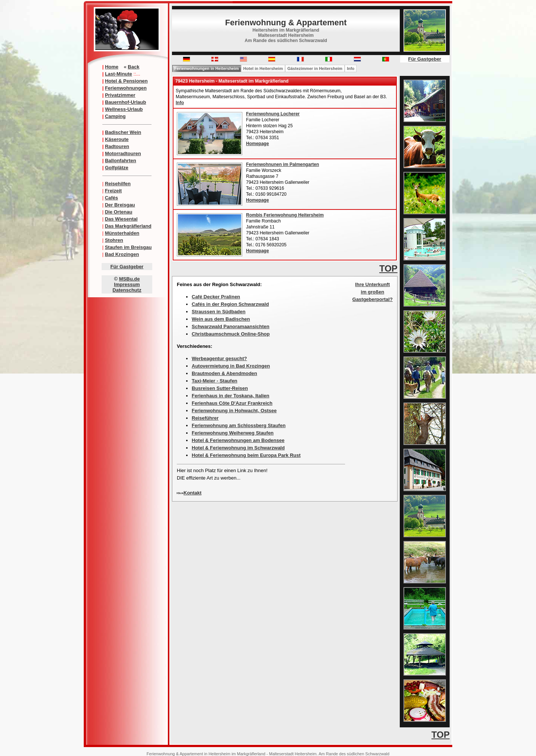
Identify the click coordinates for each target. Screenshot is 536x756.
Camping (115, 116)
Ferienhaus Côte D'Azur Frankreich (232, 403)
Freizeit (114, 191)
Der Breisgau (120, 205)
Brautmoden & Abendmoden (224, 373)
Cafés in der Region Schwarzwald (230, 304)
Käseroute (117, 139)
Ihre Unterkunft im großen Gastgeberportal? (373, 292)
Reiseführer (205, 418)
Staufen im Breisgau (128, 247)
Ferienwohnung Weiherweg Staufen (233, 433)
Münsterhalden (122, 233)
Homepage (257, 144)
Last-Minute (119, 74)
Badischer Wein (123, 132)
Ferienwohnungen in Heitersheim (207, 68)
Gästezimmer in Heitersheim (315, 68)
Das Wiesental (121, 219)
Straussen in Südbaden (218, 312)
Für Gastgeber (127, 267)
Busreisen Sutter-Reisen (220, 388)
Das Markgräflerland (128, 226)
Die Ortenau (119, 212)
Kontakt (192, 493)
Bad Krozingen (122, 254)
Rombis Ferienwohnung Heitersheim (285, 215)
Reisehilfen (118, 184)
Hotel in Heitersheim (263, 68)
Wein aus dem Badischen (221, 319)
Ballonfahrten (121, 161)
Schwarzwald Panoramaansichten (231, 326)
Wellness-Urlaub (124, 109)
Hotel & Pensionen (126, 81)
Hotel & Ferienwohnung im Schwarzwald (238, 448)
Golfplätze (117, 168)
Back (133, 67)
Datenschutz (127, 290)
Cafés (111, 198)
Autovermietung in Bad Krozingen (231, 366)
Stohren (114, 240)
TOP (388, 268)
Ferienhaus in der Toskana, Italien (231, 396)
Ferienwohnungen (126, 88)
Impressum (127, 284)
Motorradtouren (123, 153)
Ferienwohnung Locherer (273, 114)
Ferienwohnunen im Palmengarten (283, 164)
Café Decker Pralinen (216, 297)
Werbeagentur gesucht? (219, 358)
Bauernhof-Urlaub (126, 102)
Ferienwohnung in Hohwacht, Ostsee (234, 411)
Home (112, 67)
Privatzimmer (120, 95)
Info (351, 68)
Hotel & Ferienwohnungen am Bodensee (238, 440)
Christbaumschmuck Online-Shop (231, 334)
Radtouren (117, 146)
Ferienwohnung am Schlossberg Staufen (239, 425)
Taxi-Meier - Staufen (215, 381)
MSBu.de (130, 279)
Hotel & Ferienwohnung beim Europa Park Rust (246, 455)
